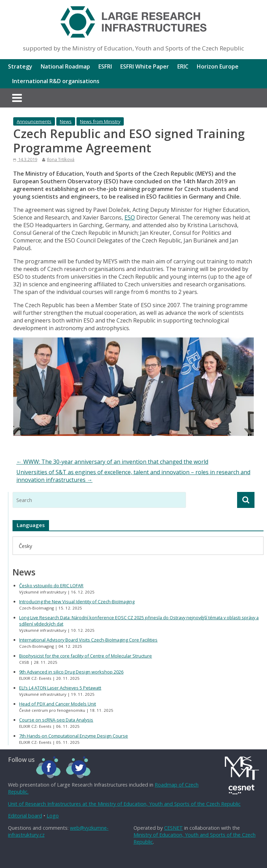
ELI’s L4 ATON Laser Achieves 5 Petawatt (60, 688)
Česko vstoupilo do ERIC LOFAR (51, 586)
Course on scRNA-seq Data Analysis (56, 720)
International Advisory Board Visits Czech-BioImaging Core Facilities (88, 640)
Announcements (34, 121)
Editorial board (25, 816)
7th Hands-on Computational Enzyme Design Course (74, 736)
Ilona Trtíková (61, 159)
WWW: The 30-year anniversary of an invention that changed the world (112, 462)
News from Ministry (100, 121)
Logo (53, 816)
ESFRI (105, 66)
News (66, 121)
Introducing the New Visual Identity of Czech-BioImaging (77, 602)
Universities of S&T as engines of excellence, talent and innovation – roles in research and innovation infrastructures (133, 476)
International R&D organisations (56, 81)
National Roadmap (65, 66)
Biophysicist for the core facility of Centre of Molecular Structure (86, 656)
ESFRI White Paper (145, 66)
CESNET (173, 828)
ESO (130, 217)
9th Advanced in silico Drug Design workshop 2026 (71, 672)
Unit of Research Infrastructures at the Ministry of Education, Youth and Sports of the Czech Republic (124, 804)
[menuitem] (25, 546)
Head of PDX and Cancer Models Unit (58, 704)
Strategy (20, 66)
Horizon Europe (218, 66)
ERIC (183, 66)
